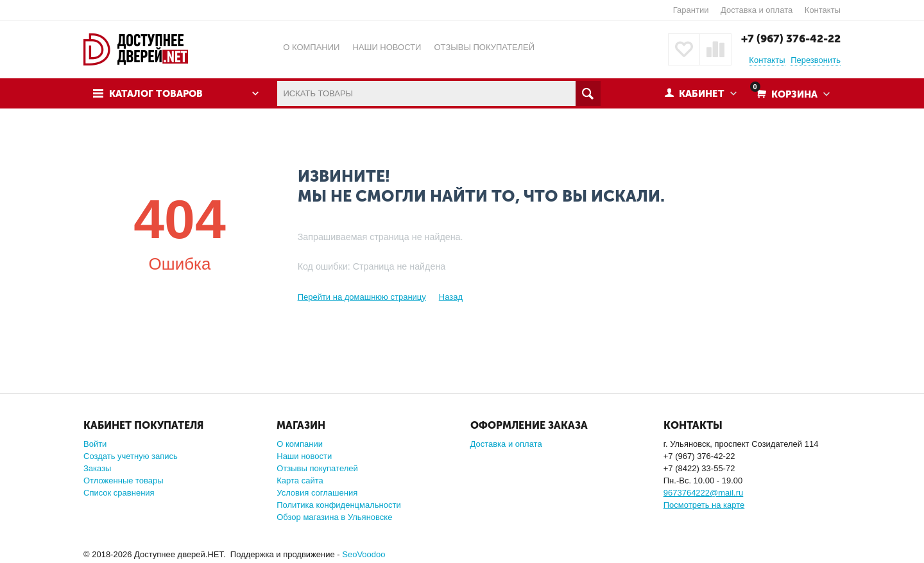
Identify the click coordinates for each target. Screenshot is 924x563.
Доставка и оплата (757, 10)
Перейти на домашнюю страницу (362, 297)
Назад (451, 297)
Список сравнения (119, 493)
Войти (95, 444)
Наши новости (304, 456)
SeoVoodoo (364, 554)
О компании (300, 444)
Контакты (823, 10)
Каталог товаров (156, 94)
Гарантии (691, 10)
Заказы (97, 468)
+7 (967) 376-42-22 (791, 39)
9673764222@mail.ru (704, 493)
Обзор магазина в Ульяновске (334, 517)
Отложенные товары (124, 481)
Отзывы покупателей (317, 468)
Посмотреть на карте (704, 505)
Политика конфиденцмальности (338, 505)
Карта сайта (300, 481)
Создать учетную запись (131, 456)
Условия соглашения (317, 493)
